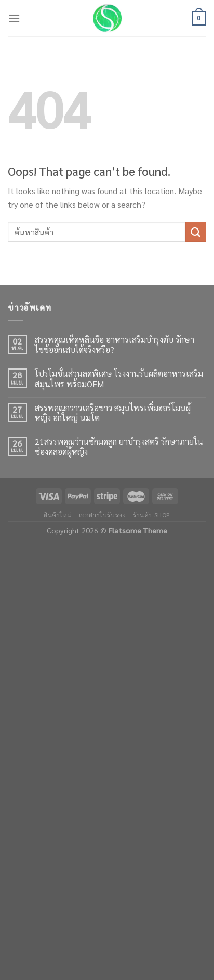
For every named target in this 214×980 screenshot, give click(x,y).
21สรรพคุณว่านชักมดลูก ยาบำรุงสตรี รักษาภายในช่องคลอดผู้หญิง (119, 447)
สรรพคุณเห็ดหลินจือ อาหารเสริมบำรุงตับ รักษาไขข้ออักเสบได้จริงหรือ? (115, 345)
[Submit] (196, 232)
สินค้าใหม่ (58, 515)
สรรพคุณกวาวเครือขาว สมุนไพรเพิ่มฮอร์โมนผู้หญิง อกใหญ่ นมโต (113, 413)
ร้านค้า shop (152, 515)
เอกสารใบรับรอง (103, 515)
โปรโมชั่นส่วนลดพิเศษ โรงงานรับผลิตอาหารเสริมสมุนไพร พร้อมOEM (119, 378)
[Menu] (14, 18)
